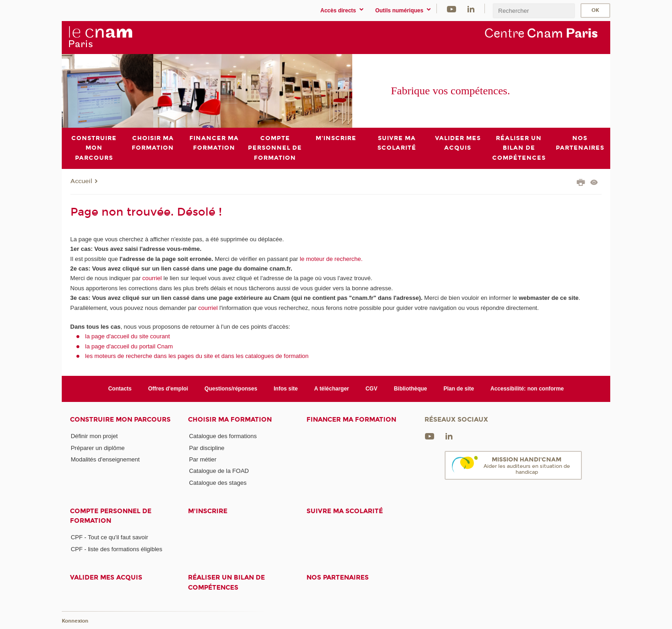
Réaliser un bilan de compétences (226, 582)
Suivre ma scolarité (345, 511)
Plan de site (459, 389)
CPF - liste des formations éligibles (117, 549)
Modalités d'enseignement (105, 459)
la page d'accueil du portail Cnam (129, 346)
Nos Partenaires (338, 577)
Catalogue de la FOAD (219, 471)
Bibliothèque (411, 389)
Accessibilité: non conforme (527, 389)
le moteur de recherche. (331, 258)
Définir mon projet (94, 436)
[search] (534, 11)
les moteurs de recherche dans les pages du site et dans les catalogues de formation (197, 356)
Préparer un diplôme (98, 447)
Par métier (203, 459)
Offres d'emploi (168, 389)
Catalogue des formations (223, 436)
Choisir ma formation (230, 420)
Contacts (120, 389)
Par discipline (207, 447)
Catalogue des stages (218, 482)
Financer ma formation (351, 420)
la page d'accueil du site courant (127, 336)
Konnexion (75, 621)
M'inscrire (208, 511)
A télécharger (332, 389)
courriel (152, 278)
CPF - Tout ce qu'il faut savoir (110, 537)
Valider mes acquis (106, 577)
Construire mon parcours (120, 420)
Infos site (286, 389)
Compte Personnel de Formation (111, 516)
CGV (371, 389)
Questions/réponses (231, 389)
